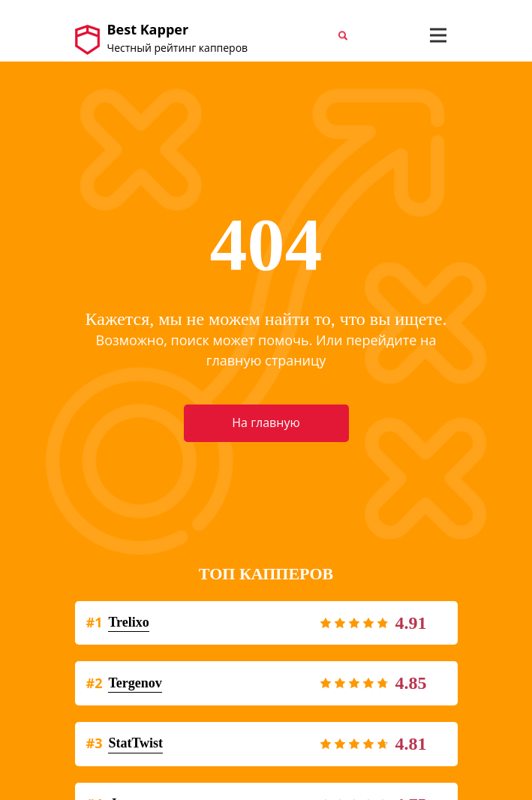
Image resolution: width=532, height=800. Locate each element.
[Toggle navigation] (438, 35)
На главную (266, 423)
